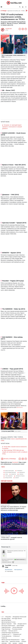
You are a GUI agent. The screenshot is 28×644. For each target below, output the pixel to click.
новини (21, 643)
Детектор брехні (6, 620)
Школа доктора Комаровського (11, 640)
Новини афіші (5, 36)
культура (4, 643)
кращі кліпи (9, 478)
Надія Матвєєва (6, 627)
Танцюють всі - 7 (6, 634)
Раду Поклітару (6, 629)
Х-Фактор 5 (16, 636)
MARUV (17, 478)
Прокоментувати (9, 570)
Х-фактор (4, 638)
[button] (23, 7)
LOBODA (21, 474)
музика (15, 643)
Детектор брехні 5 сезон (9, 622)
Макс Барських (9, 471)
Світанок (4, 631)
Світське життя (13, 631)
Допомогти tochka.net (14, 11)
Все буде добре (6, 619)
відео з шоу (5, 641)
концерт (24, 641)
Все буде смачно (17, 619)
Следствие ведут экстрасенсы (10, 633)
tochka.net (9, 29)
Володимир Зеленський (20, 617)
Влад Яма (8, 617)
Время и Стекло (20, 476)
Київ (15, 624)
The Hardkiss (9, 476)
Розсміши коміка (17, 629)
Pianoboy (20, 471)
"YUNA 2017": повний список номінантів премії (11, 538)
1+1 (3, 617)
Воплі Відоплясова (11, 472)
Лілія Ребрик (20, 626)
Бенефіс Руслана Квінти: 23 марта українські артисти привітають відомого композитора (13, 508)
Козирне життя (22, 624)
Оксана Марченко (18, 627)
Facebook (15, 462)
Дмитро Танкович (7, 624)
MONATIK (14, 474)
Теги (3, 612)
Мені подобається (18, 570)
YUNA (6, 474)
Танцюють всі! (17, 634)
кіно (10, 643)
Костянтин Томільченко (8, 626)
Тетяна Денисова (7, 636)
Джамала (22, 472)
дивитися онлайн (15, 641)
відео (23, 640)
